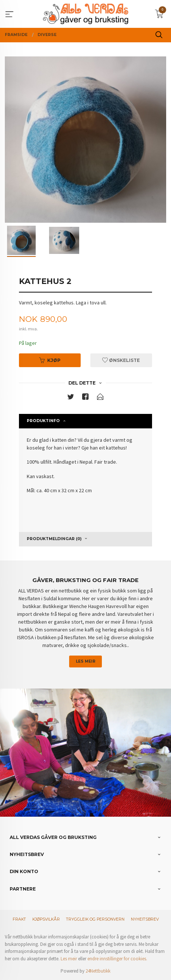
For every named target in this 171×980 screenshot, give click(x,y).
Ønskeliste (121, 360)
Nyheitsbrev (145, 919)
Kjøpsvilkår (46, 919)
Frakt (19, 919)
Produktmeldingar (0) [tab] (54, 539)
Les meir (86, 661)
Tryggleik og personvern (95, 919)
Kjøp (50, 360)
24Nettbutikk (98, 971)
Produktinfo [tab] (43, 421)
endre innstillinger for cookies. (117, 959)
